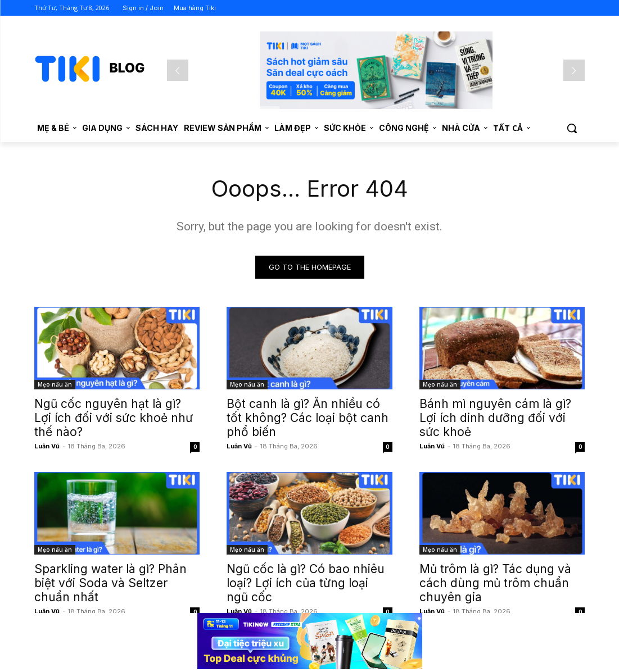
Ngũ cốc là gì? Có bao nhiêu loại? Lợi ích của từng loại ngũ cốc (306, 583)
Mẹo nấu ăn (55, 384)
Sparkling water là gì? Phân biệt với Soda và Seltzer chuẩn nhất (110, 583)
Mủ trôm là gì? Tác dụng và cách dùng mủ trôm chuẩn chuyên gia (495, 583)
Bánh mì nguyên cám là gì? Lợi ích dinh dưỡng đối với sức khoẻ (495, 418)
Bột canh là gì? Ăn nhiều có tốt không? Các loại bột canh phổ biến (308, 418)
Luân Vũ (47, 446)
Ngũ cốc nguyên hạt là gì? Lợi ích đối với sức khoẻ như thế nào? (114, 418)
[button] (572, 128)
